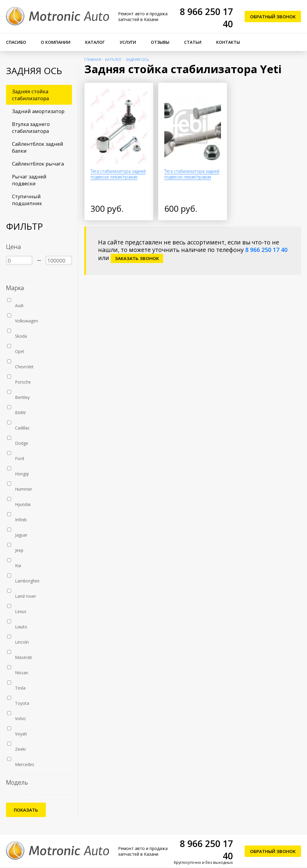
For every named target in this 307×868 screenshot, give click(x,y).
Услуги (128, 42)
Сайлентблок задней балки (38, 147)
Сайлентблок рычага (38, 164)
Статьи (193, 42)
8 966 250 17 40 (266, 250)
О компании (56, 42)
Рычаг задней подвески (29, 180)
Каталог (95, 42)
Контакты (228, 42)
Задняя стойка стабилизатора (30, 95)
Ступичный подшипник (27, 200)
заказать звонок (137, 258)
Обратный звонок (273, 16)
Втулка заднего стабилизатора (31, 127)
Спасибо (16, 42)
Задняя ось (137, 60)
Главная (93, 60)
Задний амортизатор (38, 111)
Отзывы (160, 42)
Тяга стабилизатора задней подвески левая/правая (118, 174)
